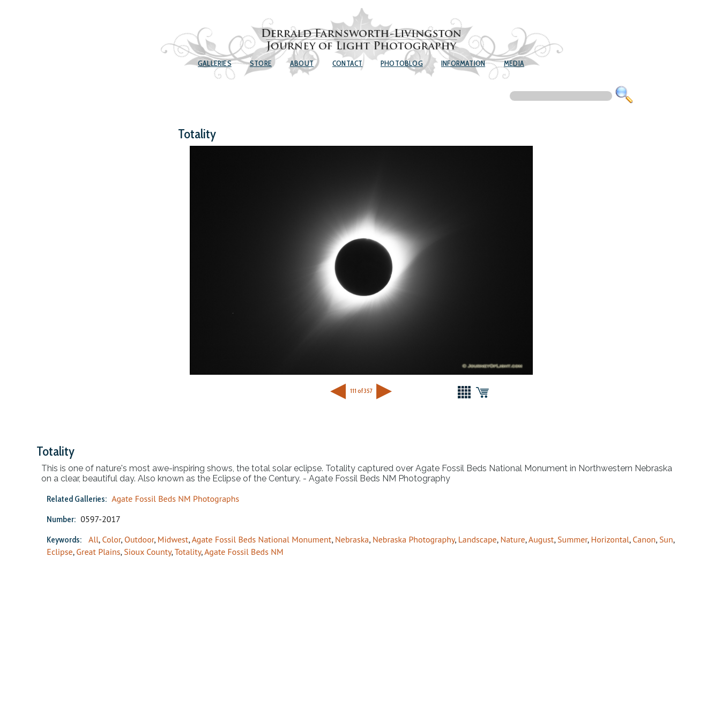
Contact (347, 63)
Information (463, 63)
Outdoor (139, 539)
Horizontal (610, 539)
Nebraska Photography (414, 539)
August (541, 539)
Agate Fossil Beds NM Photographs (175, 499)
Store (261, 63)
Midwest (173, 539)
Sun (666, 539)
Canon (644, 539)
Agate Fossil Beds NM (244, 552)
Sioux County (147, 552)
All (94, 539)
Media (514, 63)
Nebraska (352, 539)
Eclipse (59, 552)
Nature (512, 539)
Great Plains (98, 552)
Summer (572, 539)
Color (111, 539)
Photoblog (402, 63)
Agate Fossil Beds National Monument (262, 539)
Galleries (215, 63)
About (302, 63)
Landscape (478, 539)
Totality (188, 552)
